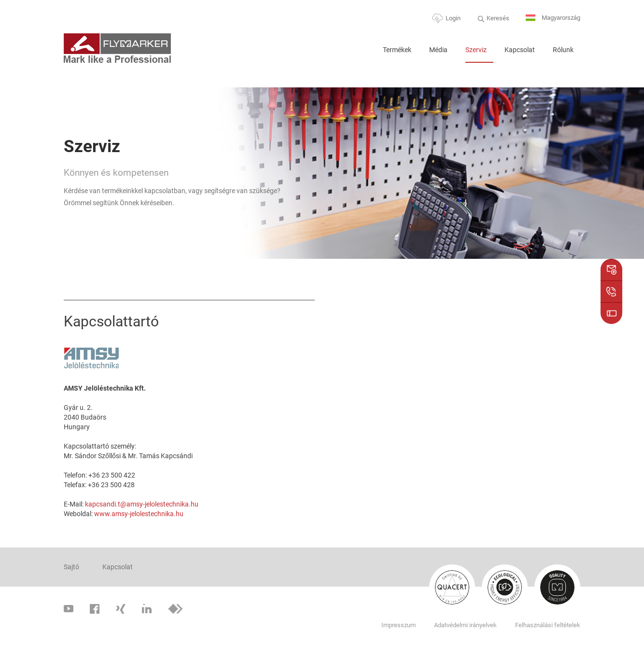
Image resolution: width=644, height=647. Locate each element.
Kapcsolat (520, 50)
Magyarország (553, 18)
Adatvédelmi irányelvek (465, 625)
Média (438, 50)
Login (453, 18)
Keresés (498, 18)
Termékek (397, 50)
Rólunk (563, 50)
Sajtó (71, 567)
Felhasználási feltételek (548, 625)
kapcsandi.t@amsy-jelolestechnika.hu (142, 504)
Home (363, 54)
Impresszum (399, 625)
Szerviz (476, 50)
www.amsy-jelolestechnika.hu (139, 514)
